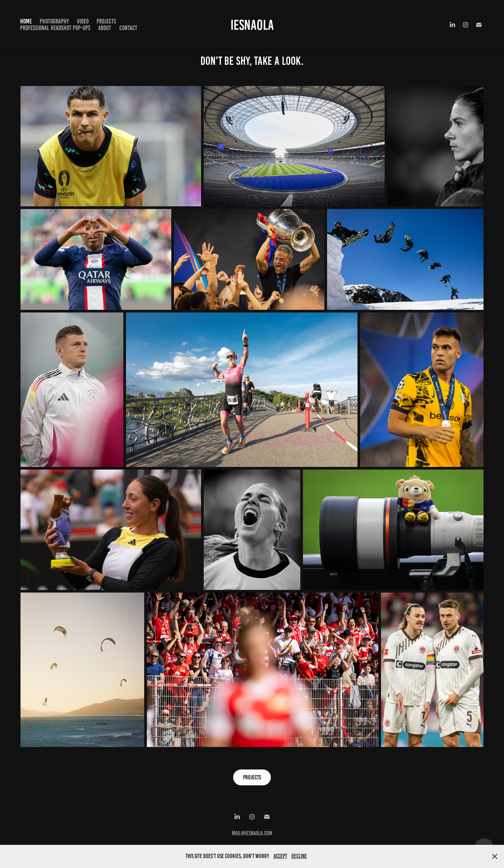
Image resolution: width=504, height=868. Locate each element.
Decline (299, 856)
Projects (106, 21)
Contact (128, 28)
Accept (280, 856)
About (105, 28)
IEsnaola (252, 25)
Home (26, 21)
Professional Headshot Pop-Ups (55, 28)
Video (83, 21)
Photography (54, 21)
